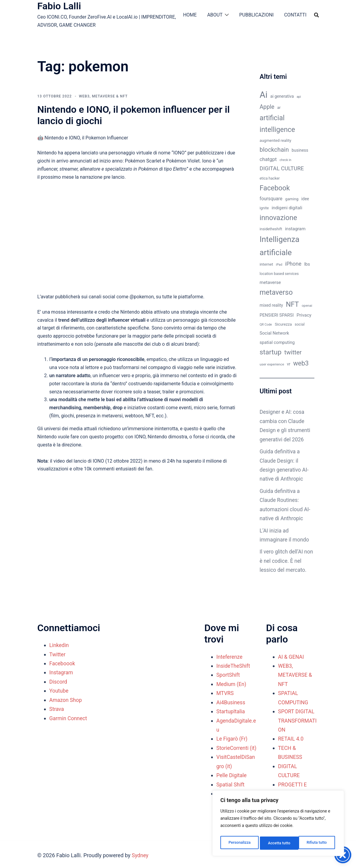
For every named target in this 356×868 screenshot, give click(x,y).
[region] (278, 825)
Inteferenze (230, 656)
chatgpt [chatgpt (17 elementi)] (268, 159)
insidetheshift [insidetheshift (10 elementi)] (271, 229)
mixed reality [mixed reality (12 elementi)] (271, 305)
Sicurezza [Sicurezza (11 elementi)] (283, 324)
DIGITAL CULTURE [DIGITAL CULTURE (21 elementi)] (282, 169)
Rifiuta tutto (278, 843)
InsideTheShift (234, 665)
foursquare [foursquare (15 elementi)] (271, 199)
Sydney (140, 853)
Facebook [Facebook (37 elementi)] (275, 188)
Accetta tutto (317, 843)
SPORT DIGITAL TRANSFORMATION (298, 719)
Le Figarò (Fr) (232, 737)
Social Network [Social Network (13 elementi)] (274, 333)
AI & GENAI (291, 656)
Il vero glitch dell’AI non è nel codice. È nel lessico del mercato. (286, 560)
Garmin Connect (69, 717)
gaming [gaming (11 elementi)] (292, 199)
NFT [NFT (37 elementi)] (293, 304)
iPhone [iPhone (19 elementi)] (293, 264)
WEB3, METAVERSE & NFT (103, 96)
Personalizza (239, 843)
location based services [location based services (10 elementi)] (279, 274)
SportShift (229, 674)
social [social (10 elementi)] (300, 324)
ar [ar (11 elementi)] (279, 107)
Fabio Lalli (59, 6)
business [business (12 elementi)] (300, 150)
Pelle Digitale (232, 783)
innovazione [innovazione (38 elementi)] (278, 218)
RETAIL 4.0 (291, 737)
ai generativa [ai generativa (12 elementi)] (282, 96)
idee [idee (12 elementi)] (305, 199)
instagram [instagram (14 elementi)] (295, 229)
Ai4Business (231, 701)
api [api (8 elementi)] (299, 97)
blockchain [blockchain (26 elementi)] (274, 150)
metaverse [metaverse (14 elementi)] (270, 282)
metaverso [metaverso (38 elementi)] (276, 292)
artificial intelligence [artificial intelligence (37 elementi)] (277, 124)
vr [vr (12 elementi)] (288, 364)
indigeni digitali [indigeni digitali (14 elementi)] (287, 208)
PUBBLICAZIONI (256, 15)
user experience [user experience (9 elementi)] (272, 364)
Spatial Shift (231, 792)
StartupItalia (231, 710)
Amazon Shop (66, 698)
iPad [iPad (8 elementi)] (279, 265)
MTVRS (225, 692)
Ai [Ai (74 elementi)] (263, 95)
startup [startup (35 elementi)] (271, 352)
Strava (57, 708)
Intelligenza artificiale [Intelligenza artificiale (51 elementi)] (280, 246)
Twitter (58, 653)
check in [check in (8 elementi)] (285, 160)
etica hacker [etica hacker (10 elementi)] (270, 178)
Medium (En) (232, 683)
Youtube (59, 689)
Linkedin (59, 644)
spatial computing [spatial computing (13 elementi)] (277, 342)
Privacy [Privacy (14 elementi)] (304, 315)
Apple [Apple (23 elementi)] (267, 107)
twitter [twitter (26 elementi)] (293, 352)
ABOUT (215, 15)
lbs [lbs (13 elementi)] (307, 264)
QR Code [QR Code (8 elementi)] (266, 325)
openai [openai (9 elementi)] (307, 306)
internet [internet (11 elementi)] (266, 264)
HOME (190, 15)
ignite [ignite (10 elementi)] (264, 208)
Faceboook (63, 662)
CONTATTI (295, 15)
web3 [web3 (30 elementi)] (301, 363)
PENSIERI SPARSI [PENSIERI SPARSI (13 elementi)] (277, 315)
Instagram (62, 671)
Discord (59, 680)
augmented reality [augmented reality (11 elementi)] (275, 140)
